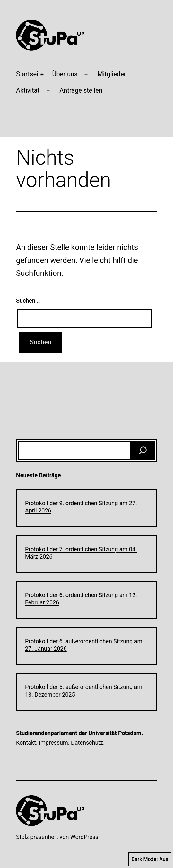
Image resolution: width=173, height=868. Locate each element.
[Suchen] (143, 450)
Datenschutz (87, 743)
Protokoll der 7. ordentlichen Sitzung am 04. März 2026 (81, 553)
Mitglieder (112, 74)
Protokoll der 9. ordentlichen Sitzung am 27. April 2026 (81, 507)
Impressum (53, 743)
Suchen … (28, 301)
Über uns (65, 74)
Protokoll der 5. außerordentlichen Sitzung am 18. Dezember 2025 (84, 691)
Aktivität (28, 90)
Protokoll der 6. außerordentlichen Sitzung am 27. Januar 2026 (84, 645)
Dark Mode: (150, 859)
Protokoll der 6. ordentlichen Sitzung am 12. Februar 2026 (81, 599)
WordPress (84, 837)
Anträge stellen (81, 90)
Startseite (30, 74)
